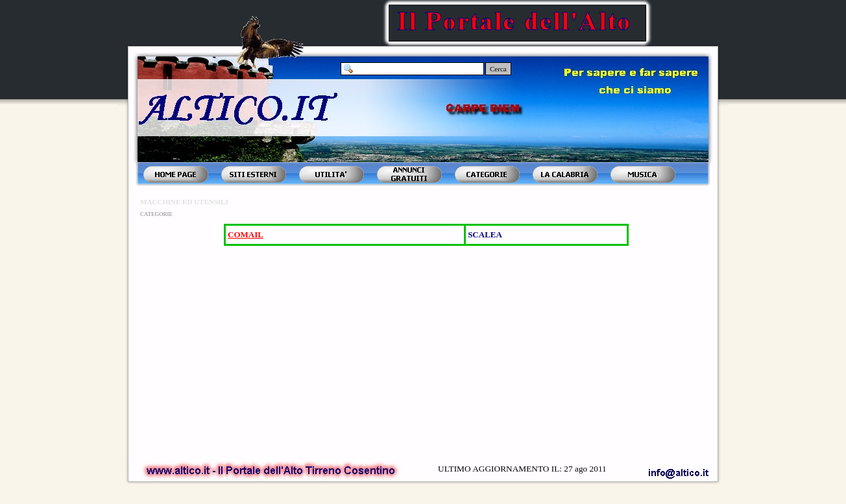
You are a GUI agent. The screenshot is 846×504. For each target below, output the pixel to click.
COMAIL (246, 234)
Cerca (498, 69)
